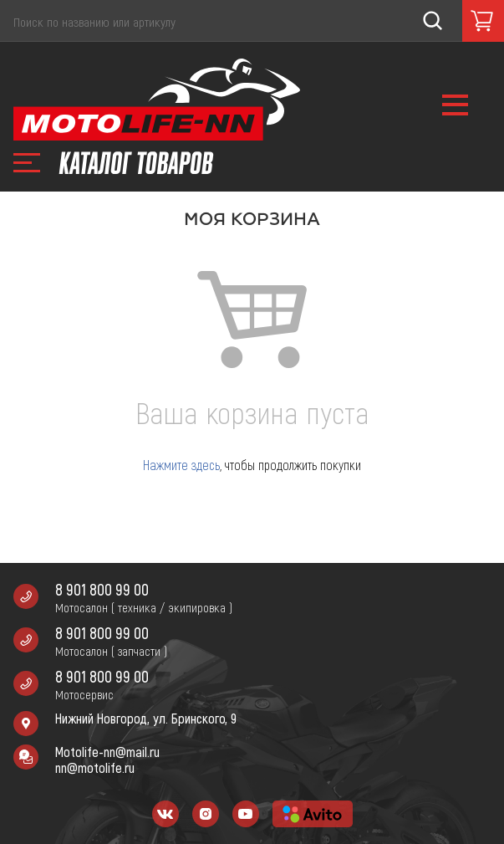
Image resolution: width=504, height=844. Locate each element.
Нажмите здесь (181, 465)
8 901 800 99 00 (102, 589)
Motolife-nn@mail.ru (107, 752)
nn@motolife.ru (95, 767)
